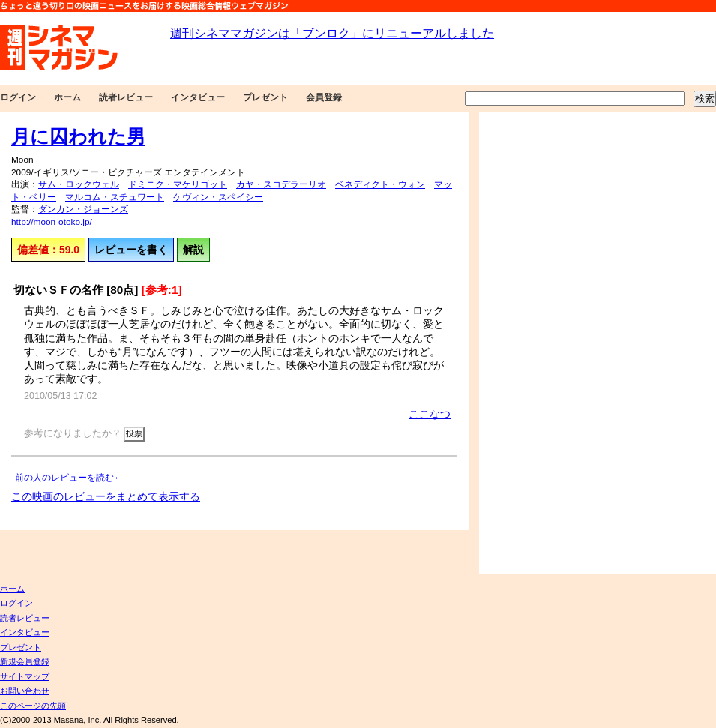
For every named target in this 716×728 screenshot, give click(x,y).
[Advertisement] (543, 343)
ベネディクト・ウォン (380, 184)
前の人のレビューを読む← (69, 478)
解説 (193, 250)
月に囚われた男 (78, 136)
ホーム (67, 97)
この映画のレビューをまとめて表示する (106, 496)
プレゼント (265, 97)
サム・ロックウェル (79, 184)
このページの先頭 (33, 706)
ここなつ (430, 414)
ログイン (18, 97)
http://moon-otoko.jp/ (52, 222)
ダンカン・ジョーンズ (83, 209)
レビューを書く (131, 250)
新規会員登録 (25, 661)
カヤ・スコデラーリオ (281, 184)
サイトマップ (25, 676)
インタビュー (198, 97)
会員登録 (324, 97)
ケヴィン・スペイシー (218, 197)
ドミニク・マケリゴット (178, 184)
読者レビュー (126, 97)
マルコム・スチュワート (115, 197)
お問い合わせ (25, 691)
